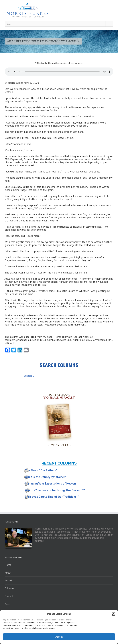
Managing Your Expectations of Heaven (50, 483)
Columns (9, 588)
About (8, 573)
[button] (113, 614)
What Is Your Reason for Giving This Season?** (55, 490)
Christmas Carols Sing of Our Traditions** (52, 497)
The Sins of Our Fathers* (41, 470)
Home (8, 565)
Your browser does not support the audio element (59, 72)
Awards (9, 580)
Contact (9, 596)
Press (8, 604)
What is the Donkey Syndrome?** (46, 477)
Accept (59, 637)
